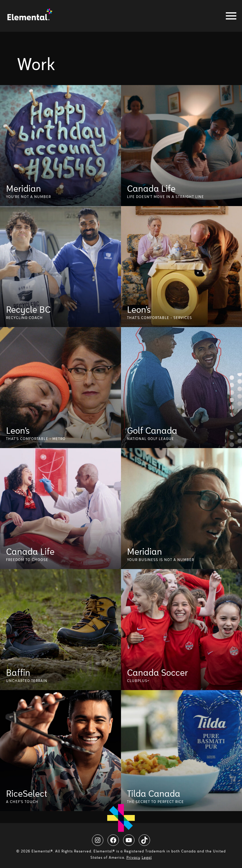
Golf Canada (152, 430)
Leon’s (139, 309)
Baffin (18, 672)
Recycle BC (28, 309)
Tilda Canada (154, 793)
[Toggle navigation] (229, 16)
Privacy (133, 858)
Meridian (24, 188)
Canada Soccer (157, 672)
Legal (147, 858)
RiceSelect (27, 793)
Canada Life (151, 188)
